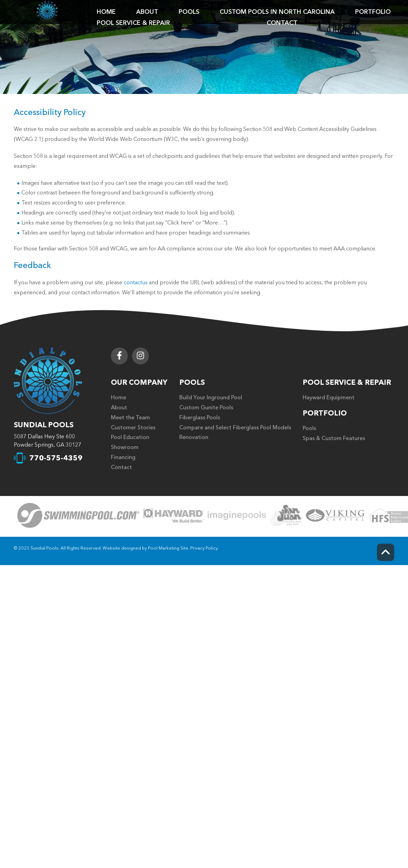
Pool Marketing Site (168, 548)
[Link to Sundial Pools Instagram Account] (140, 356)
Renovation (194, 437)
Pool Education (130, 437)
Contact (121, 467)
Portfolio (325, 413)
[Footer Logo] (48, 381)
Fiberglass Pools (200, 418)
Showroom (125, 447)
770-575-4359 (56, 458)
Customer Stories (133, 428)
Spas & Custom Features (334, 438)
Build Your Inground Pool (211, 398)
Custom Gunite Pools (206, 408)
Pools (192, 383)
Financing (123, 457)
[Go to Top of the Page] (386, 552)
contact (133, 283)
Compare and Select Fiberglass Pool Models (235, 428)
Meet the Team (130, 418)
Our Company (139, 383)
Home (118, 398)
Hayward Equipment (329, 398)
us (145, 283)
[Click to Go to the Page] (78, 516)
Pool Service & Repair (347, 383)
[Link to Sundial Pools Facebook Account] (119, 356)
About (119, 408)
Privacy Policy (204, 548)
